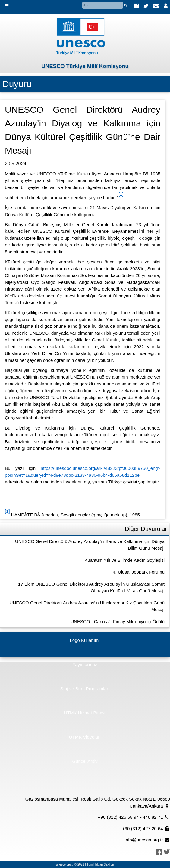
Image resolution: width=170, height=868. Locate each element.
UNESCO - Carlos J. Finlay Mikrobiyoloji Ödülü (118, 621)
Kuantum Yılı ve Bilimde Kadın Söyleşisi (124, 560)
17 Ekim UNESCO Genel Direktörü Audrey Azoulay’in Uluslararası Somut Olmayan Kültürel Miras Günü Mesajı (91, 587)
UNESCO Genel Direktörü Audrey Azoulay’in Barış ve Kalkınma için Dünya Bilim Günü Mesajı (90, 545)
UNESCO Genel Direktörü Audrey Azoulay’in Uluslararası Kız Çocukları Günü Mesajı (87, 606)
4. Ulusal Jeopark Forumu (139, 572)
